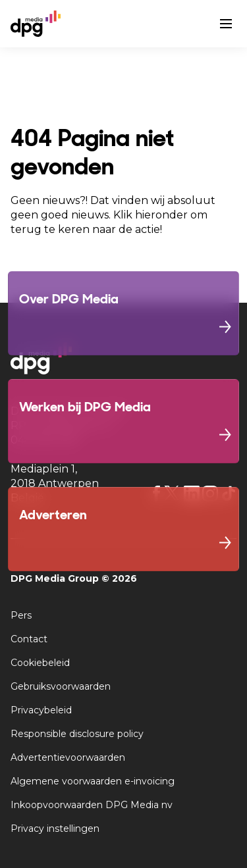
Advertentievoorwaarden (68, 757)
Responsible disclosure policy (77, 734)
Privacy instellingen (55, 829)
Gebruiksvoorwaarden (61, 686)
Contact (29, 639)
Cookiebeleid (40, 663)
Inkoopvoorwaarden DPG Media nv (92, 805)
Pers (21, 615)
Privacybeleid (41, 710)
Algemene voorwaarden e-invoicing (93, 781)
